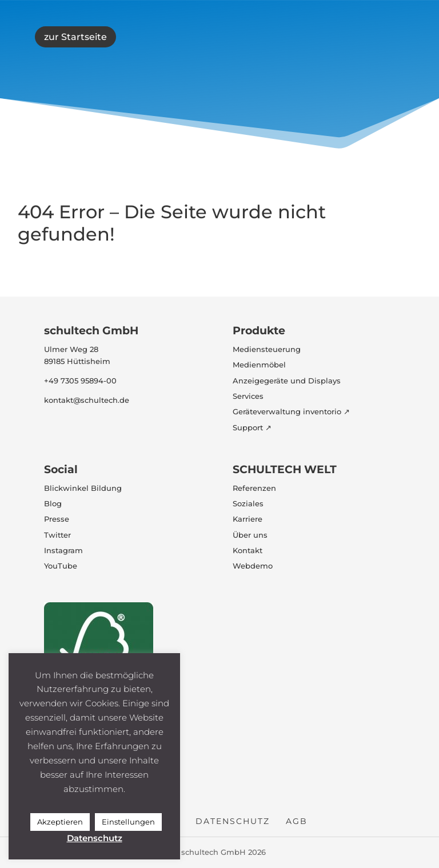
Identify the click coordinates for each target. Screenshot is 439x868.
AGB (297, 821)
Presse (57, 519)
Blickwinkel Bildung (83, 488)
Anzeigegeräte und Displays (287, 381)
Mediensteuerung (267, 349)
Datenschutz (233, 821)
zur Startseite (75, 37)
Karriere (248, 519)
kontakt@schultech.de (87, 400)
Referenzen (254, 488)
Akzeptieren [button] (60, 822)
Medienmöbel (259, 365)
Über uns (250, 535)
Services (248, 396)
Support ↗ (252, 427)
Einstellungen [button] (128, 822)
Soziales (248, 503)
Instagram (63, 550)
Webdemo (253, 566)
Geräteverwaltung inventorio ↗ (291, 411)
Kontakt (248, 550)
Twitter (57, 535)
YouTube (61, 566)
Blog (53, 503)
